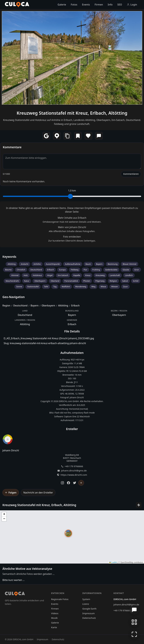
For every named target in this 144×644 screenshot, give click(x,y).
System (86, 599)
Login (132, 5)
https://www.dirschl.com (74, 475)
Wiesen (115, 286)
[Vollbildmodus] (134, 634)
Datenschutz (89, 618)
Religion (113, 281)
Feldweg (75, 270)
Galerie (62, 5)
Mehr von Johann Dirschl (72, 227)
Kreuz (88, 275)
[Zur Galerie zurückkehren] (134, 622)
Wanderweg (81, 286)
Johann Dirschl (11, 450)
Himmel (15, 275)
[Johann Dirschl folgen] (81, 483)
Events (86, 5)
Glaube (126, 270)
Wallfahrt (66, 286)
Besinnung (112, 264)
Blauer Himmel (130, 264)
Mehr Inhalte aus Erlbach (72, 218)
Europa (62, 270)
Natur (27, 281)
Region (6, 306)
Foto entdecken (72, 237)
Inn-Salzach (63, 275)
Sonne (19, 286)
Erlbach (51, 270)
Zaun (125, 286)
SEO (120, 5)
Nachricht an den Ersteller (38, 493)
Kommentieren (131, 174)
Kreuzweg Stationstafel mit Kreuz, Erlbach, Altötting (72, 113)
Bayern (99, 264)
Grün (137, 270)
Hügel (50, 275)
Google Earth (89, 609)
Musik (54, 618)
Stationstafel (33, 286)
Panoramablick (71, 281)
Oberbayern (40, 281)
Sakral (125, 281)
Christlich (21, 270)
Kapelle (77, 275)
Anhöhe (37, 264)
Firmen (99, 5)
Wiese (103, 286)
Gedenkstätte (111, 270)
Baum (88, 264)
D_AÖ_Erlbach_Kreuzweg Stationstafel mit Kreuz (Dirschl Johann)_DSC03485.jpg (49, 338)
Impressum (89, 613)
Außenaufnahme (73, 264)
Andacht (25, 264)
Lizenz (86, 604)
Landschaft (115, 275)
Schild (136, 281)
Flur (85, 270)
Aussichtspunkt (53, 264)
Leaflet (113, 562)
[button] (68, 533)
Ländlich (129, 275)
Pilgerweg (100, 281)
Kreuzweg (100, 275)
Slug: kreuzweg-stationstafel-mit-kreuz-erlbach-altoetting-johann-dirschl (45, 343)
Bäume (8, 270)
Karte (54, 627)
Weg (93, 286)
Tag (55, 286)
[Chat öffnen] (134, 610)
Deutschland (36, 270)
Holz (26, 275)
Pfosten (87, 281)
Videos (55, 613)
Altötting (12, 264)
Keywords (9, 257)
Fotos (74, 5)
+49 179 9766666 (74, 466)
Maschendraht (12, 281)
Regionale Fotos (60, 599)
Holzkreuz (37, 275)
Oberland (55, 281)
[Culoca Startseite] (17, 5)
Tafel (46, 286)
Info (110, 5)
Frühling (96, 270)
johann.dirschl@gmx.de (74, 471)
